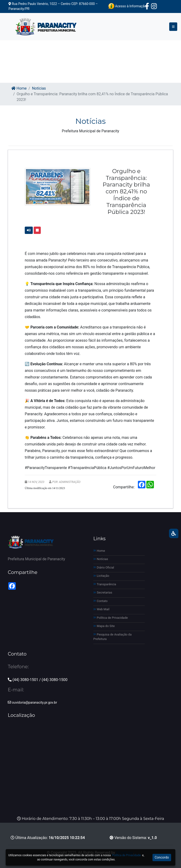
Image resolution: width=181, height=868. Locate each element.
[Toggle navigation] (173, 27)
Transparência (105, 584)
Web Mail (101, 609)
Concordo (162, 857)
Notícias (39, 88)
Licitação (101, 576)
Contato (101, 601)
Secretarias (103, 592)
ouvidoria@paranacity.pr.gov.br (32, 702)
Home (19, 88)
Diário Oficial (104, 567)
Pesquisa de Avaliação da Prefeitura (112, 637)
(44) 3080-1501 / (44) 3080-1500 (38, 680)
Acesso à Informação (127, 6)
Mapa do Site (104, 626)
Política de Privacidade (111, 618)
